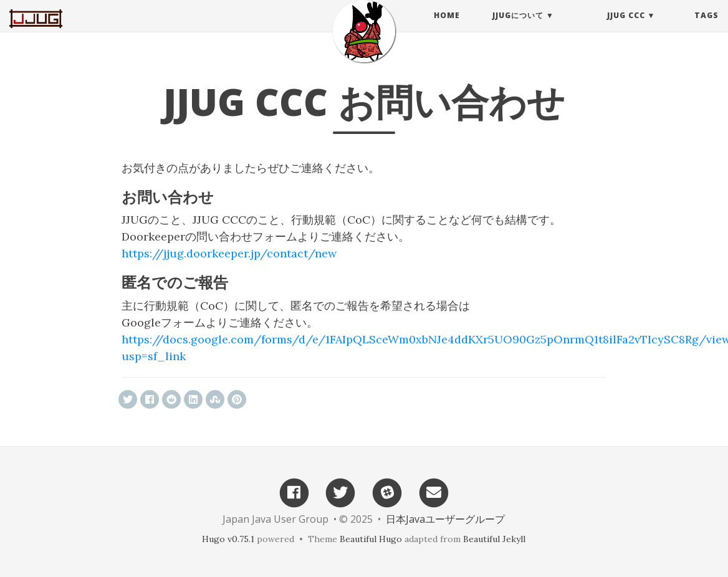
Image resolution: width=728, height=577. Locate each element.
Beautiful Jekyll (494, 539)
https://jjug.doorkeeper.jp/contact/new (229, 253)
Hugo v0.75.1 (228, 539)
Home (447, 28)
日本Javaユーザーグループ (445, 519)
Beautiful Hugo (371, 539)
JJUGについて (518, 28)
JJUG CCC (626, 28)
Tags (706, 28)
